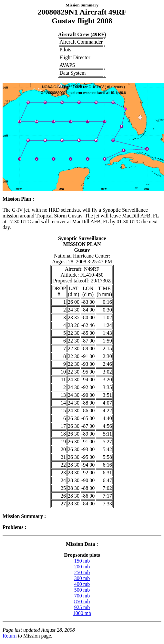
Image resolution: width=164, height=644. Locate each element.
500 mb (82, 590)
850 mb (82, 602)
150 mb (82, 561)
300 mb (82, 578)
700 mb (82, 596)
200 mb (82, 567)
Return (10, 636)
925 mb (82, 607)
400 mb (82, 584)
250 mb (82, 572)
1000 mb (82, 613)
